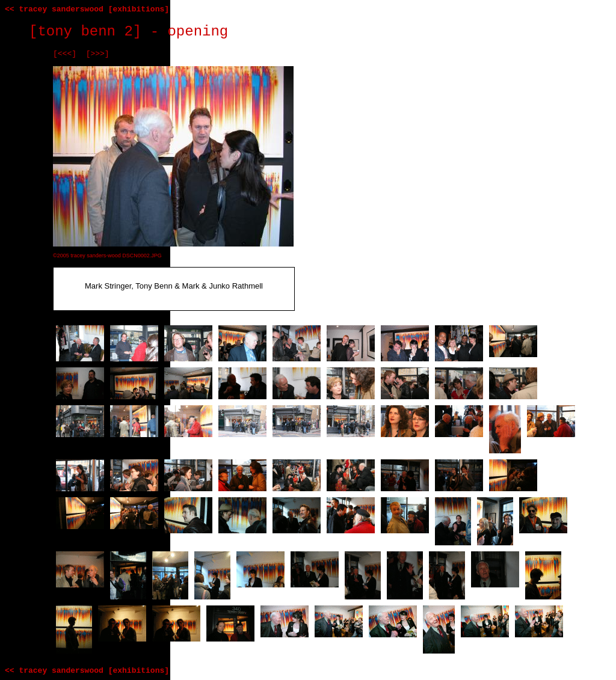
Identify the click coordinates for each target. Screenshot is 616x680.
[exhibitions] (139, 9)
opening (198, 32)
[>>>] (98, 54)
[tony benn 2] (85, 32)
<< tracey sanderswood (54, 9)
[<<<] (65, 54)
